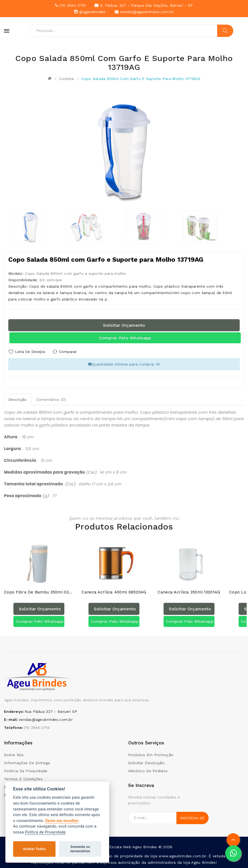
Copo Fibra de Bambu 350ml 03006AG (39, 592)
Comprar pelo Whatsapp (125, 338)
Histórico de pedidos (148, 771)
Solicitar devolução (146, 763)
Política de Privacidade (45, 832)
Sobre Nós (14, 755)
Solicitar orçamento (124, 325)
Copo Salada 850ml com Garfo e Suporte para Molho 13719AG (141, 79)
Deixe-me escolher (62, 821)
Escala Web (120, 847)
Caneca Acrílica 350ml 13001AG (189, 592)
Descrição (18, 399)
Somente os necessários (80, 849)
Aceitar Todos (34, 849)
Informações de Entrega (27, 763)
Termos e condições (23, 779)
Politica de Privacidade (26, 771)
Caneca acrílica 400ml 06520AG (114, 592)
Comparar (68, 352)
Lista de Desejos (30, 352)
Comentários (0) (51, 399)
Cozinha (66, 79)
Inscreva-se (192, 818)
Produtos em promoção (151, 755)
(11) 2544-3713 (37, 728)
